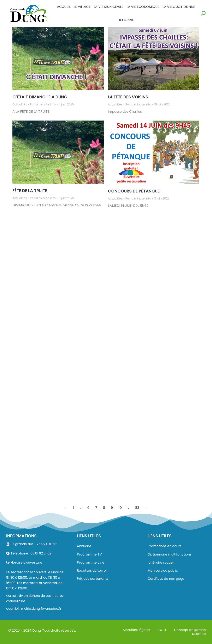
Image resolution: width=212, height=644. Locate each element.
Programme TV (89, 554)
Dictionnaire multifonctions (170, 554)
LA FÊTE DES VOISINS (128, 97)
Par (43, 104)
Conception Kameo (190, 630)
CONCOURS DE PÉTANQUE (134, 191)
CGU (162, 630)
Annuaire (84, 546)
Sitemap (199, 634)
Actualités (20, 104)
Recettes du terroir (92, 571)
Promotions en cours (164, 546)
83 (137, 508)
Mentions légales (136, 630)
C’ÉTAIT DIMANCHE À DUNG (40, 97)
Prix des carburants (93, 579)
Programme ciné (91, 562)
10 (120, 508)
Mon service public (163, 571)
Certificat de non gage (166, 579)
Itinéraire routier (161, 562)
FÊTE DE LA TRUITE (30, 191)
